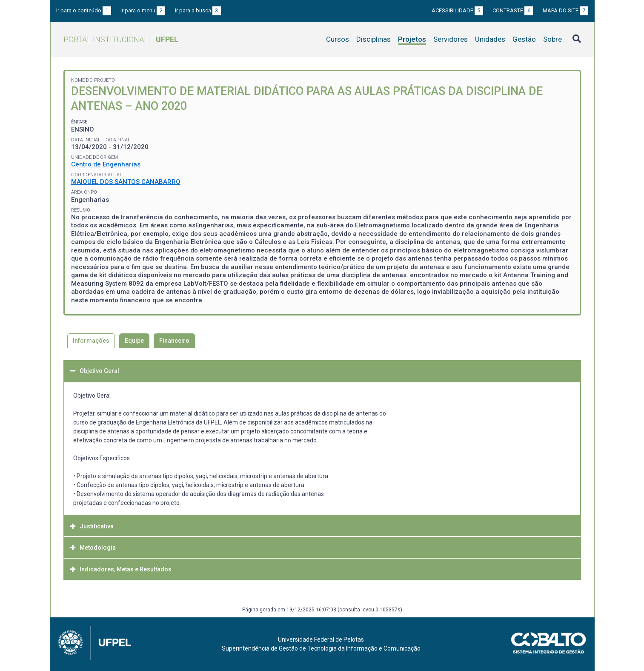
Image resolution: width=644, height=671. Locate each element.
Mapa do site (565, 10)
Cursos (338, 39)
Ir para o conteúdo (84, 10)
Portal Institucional (121, 39)
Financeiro (174, 341)
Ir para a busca (198, 10)
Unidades (490, 39)
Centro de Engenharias (106, 164)
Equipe (134, 341)
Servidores (451, 39)
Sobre (552, 39)
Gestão (524, 39)
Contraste (513, 10)
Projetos (412, 39)
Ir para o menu (143, 10)
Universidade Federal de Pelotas (321, 639)
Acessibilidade (457, 10)
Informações (91, 341)
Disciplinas (374, 39)
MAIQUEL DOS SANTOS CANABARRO (126, 182)
